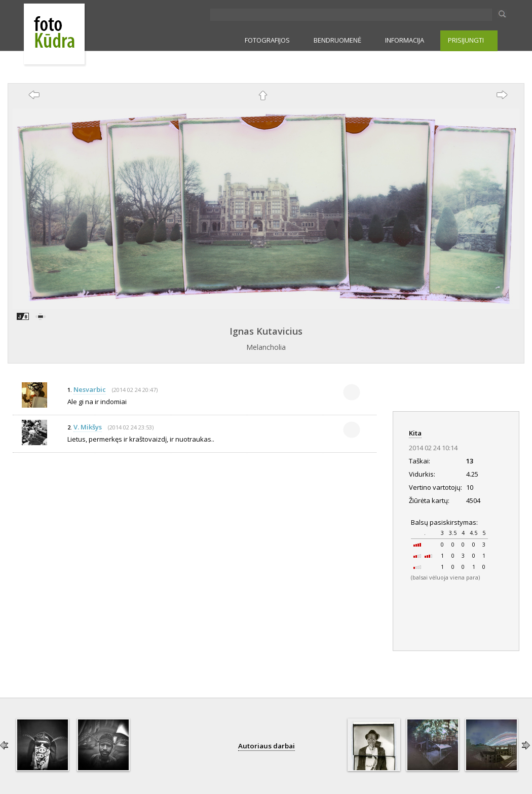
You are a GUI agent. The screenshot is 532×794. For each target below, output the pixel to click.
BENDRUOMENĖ (337, 40)
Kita (415, 433)
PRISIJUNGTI (466, 40)
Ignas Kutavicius (266, 331)
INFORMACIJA (405, 40)
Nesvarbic (90, 389)
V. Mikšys (88, 427)
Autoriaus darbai (267, 746)
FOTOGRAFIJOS (267, 40)
